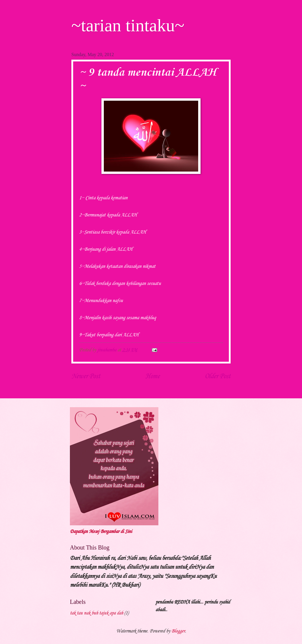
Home (152, 376)
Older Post (218, 376)
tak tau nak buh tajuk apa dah (96, 613)
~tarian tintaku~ (128, 25)
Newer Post (86, 376)
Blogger (178, 631)
